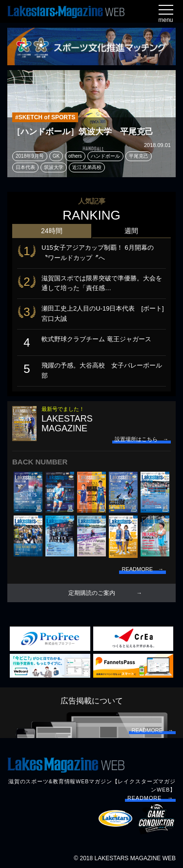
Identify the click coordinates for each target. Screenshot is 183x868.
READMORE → (150, 798)
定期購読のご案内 (92, 593)
